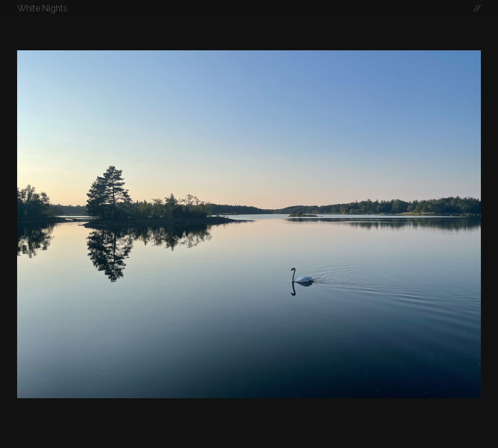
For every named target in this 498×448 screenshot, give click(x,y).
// (477, 8)
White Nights (42, 8)
